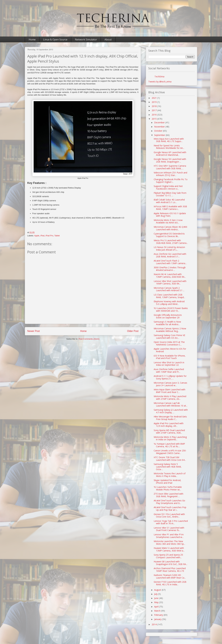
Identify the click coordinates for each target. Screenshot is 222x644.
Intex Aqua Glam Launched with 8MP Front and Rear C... (170, 391)
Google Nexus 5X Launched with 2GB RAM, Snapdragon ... (170, 160)
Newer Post (34, 331)
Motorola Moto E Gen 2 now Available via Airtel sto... (168, 221)
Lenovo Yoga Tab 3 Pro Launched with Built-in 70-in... (171, 522)
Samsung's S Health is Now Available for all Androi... (167, 323)
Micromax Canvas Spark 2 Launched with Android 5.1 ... (169, 289)
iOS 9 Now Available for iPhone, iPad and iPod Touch (170, 357)
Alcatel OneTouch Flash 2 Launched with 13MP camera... (170, 262)
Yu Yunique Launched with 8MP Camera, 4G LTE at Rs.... (169, 445)
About (108, 40)
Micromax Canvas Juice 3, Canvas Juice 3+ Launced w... (170, 384)
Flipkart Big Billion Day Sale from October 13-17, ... (170, 194)
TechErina (159, 76)
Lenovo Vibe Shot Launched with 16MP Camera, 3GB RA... (170, 282)
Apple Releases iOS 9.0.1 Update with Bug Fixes (170, 215)
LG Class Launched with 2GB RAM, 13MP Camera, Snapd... (169, 296)
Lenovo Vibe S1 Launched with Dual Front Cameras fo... (169, 529)
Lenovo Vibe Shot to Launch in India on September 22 (169, 364)
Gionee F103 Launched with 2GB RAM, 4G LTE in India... (170, 583)
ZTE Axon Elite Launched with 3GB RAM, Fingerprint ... (169, 495)
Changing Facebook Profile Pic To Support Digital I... (171, 181)
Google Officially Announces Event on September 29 (168, 316)
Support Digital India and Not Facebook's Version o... (168, 187)
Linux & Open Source (55, 40)
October (159, 131)
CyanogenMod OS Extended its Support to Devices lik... (169, 235)
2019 (154, 102)
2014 (154, 624)
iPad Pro (49, 236)
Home (32, 40)
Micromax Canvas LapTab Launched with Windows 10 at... (171, 404)
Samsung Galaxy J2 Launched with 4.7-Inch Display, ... (171, 411)
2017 (154, 110)
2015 (154, 119)
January (158, 619)
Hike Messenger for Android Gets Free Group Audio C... (170, 418)
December (160, 122)
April (157, 607)
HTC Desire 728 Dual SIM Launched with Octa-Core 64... (170, 459)
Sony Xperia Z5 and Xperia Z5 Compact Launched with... (168, 556)
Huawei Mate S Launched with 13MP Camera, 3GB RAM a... (169, 549)
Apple (37, 236)
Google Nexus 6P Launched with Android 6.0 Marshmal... (170, 154)
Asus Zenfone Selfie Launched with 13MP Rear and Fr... (169, 371)
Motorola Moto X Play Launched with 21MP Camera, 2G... (170, 398)
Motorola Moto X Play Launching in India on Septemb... (170, 438)
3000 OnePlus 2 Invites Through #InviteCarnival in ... (170, 269)
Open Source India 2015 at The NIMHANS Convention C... (169, 343)
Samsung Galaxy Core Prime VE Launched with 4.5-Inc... (169, 337)
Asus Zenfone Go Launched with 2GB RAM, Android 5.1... (170, 255)
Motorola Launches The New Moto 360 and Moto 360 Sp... (169, 543)
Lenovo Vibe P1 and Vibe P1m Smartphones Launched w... (169, 536)
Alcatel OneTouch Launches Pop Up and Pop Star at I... (170, 509)
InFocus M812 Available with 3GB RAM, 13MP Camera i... (170, 208)
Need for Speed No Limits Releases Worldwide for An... (169, 147)
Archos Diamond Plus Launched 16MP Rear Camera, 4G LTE (170, 570)
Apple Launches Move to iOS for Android (170, 350)
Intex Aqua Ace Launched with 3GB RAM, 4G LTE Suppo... (169, 140)
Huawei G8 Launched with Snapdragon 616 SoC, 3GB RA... (171, 563)
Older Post (133, 331)
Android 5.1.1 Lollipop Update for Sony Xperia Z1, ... (170, 377)
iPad (42, 236)
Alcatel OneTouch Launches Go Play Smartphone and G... (169, 502)
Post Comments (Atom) (89, 339)
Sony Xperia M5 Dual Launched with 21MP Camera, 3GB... (169, 432)
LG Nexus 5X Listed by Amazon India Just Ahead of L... (169, 248)
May (157, 602)
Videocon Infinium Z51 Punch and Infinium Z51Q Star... (170, 174)
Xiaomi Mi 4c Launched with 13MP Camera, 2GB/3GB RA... (170, 275)
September (160, 135)
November (160, 127)
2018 (154, 106)
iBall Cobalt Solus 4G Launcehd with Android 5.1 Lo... (169, 201)
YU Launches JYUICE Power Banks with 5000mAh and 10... (171, 309)
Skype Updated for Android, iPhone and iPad (167, 482)
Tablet (57, 236)
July (156, 594)
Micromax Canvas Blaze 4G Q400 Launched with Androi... (170, 228)
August (158, 590)
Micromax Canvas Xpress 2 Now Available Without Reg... (170, 330)
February (159, 615)
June (157, 598)
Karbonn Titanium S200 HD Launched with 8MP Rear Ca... (170, 576)
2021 (154, 98)
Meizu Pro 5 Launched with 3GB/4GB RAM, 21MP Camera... (171, 242)
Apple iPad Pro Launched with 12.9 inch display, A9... (169, 425)
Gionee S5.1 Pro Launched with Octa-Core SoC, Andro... (169, 515)
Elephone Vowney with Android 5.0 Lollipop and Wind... (169, 303)
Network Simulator (86, 40)
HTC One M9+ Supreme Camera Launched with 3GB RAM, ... (170, 167)
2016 (154, 115)
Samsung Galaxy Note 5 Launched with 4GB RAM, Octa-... (168, 467)
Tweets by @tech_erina (160, 82)
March (158, 611)
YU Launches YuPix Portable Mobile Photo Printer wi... (168, 488)
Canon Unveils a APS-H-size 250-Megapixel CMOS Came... (170, 452)
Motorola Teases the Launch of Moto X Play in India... (170, 475)
